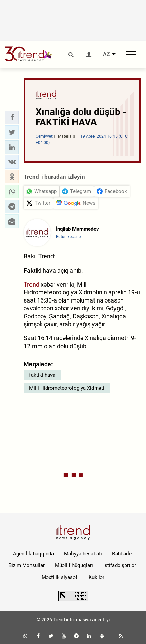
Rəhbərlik (123, 554)
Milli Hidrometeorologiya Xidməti (67, 388)
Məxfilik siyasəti (60, 577)
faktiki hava (42, 375)
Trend (32, 284)
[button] (12, 117)
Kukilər (97, 577)
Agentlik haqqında (33, 554)
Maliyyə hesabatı (83, 554)
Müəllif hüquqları (74, 565)
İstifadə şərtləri (120, 565)
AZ (107, 54)
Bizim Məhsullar (27, 565)
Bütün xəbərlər (69, 237)
